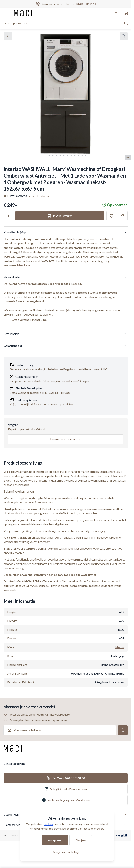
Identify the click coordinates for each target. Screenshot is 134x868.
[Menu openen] (5, 13)
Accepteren (55, 840)
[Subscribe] (123, 730)
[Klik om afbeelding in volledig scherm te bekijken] (124, 36)
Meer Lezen (24, 265)
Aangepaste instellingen (67, 852)
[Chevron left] (8, 36)
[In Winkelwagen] (60, 216)
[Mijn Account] (116, 13)
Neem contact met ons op (66, 439)
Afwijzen (81, 840)
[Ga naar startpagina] (23, 13)
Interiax (44, 196)
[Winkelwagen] (126, 13)
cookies (48, 824)
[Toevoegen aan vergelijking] (123, 216)
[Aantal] (8, 216)
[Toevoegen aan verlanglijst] (111, 216)
